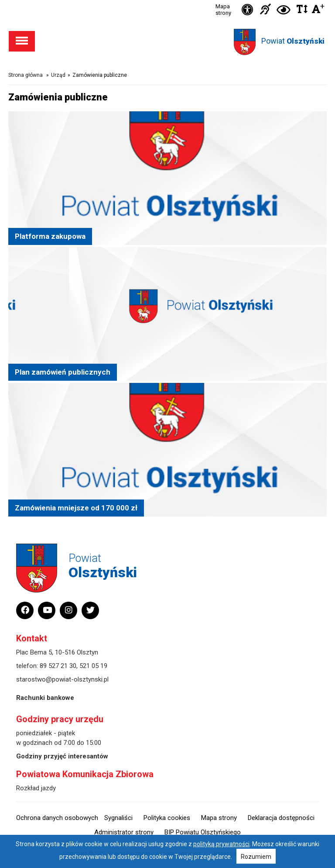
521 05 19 (93, 666)
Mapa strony (223, 10)
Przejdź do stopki (168, 0)
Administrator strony (124, 832)
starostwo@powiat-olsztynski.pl (62, 679)
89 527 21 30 (58, 666)
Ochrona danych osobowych (57, 818)
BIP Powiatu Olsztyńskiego (203, 832)
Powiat (293, 41)
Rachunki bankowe (45, 698)
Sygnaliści (118, 818)
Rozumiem (256, 857)
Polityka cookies (167, 818)
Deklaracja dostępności (281, 818)
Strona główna (26, 75)
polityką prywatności (221, 844)
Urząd (58, 75)
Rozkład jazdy (36, 788)
